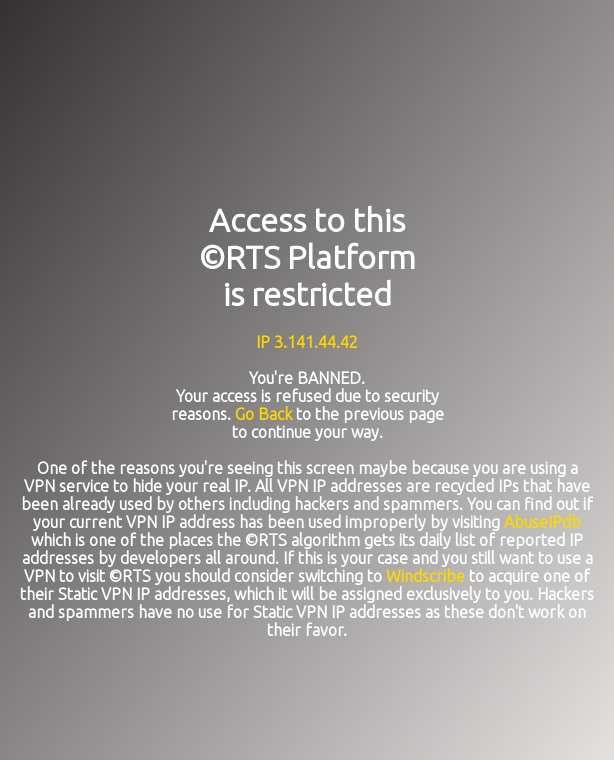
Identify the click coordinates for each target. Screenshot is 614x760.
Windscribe (425, 576)
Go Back (263, 414)
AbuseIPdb (542, 522)
